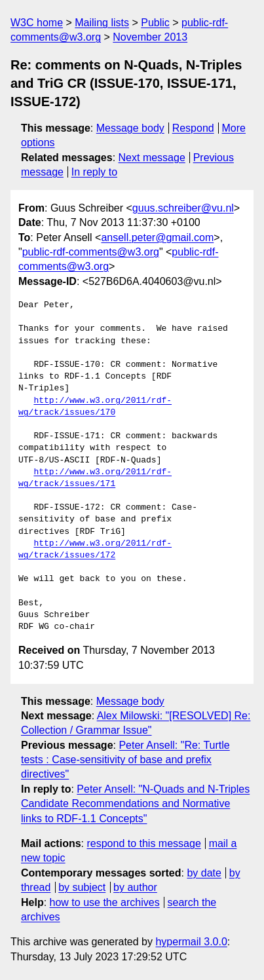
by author (135, 887)
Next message (152, 158)
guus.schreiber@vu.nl (183, 208)
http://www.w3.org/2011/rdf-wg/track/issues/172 (95, 550)
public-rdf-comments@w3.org (91, 252)
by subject (82, 887)
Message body (130, 128)
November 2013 (150, 37)
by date (204, 873)
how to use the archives (105, 902)
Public (155, 23)
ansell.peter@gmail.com (157, 237)
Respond (193, 128)
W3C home (37, 23)
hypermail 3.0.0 (191, 942)
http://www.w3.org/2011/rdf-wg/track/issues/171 (95, 478)
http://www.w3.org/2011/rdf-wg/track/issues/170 (95, 407)
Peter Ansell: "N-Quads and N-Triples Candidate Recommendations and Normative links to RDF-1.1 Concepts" (135, 804)
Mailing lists (102, 23)
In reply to (94, 172)
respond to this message (143, 843)
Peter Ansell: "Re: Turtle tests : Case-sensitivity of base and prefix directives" (125, 760)
